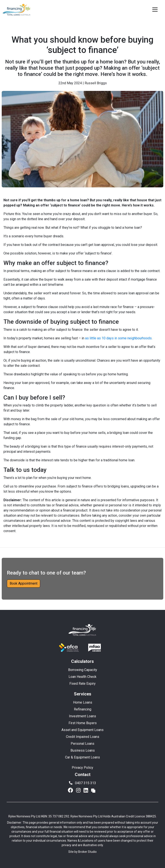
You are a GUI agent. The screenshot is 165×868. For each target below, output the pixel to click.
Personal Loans (82, 744)
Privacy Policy (82, 768)
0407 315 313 (82, 783)
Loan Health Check (82, 677)
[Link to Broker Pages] (93, 790)
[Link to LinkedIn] (86, 790)
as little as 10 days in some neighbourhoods (118, 338)
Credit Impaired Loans (83, 737)
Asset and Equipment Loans (82, 730)
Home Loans (83, 702)
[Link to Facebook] (71, 790)
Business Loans (83, 750)
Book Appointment (24, 583)
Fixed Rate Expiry (82, 684)
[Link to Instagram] (79, 790)
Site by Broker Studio (82, 852)
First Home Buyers (83, 723)
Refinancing (83, 709)
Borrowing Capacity (83, 670)
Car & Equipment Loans (82, 757)
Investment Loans (82, 716)
